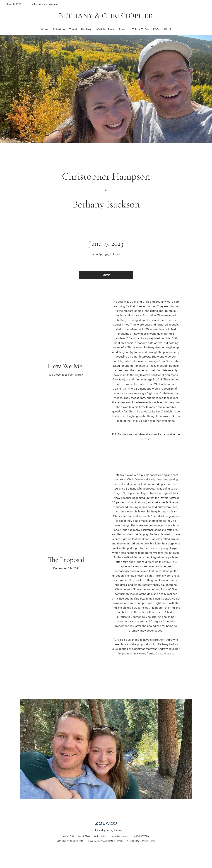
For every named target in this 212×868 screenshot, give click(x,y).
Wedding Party (105, 29)
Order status (100, 836)
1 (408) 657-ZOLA (141, 836)
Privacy (144, 841)
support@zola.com (119, 836)
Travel (73, 29)
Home (45, 29)
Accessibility (133, 841)
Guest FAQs (84, 836)
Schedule (59, 29)
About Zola (68, 836)
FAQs (156, 29)
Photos (123, 29)
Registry (86, 29)
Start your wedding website (70, 841)
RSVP (168, 29)
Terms (152, 841)
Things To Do (140, 29)
